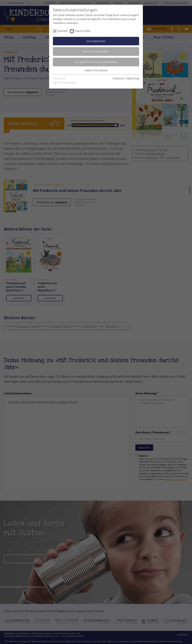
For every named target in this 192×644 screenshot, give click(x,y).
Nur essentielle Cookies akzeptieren (96, 62)
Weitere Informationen (96, 70)
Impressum (119, 78)
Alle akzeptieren (96, 41)
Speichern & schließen (96, 51)
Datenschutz (133, 78)
